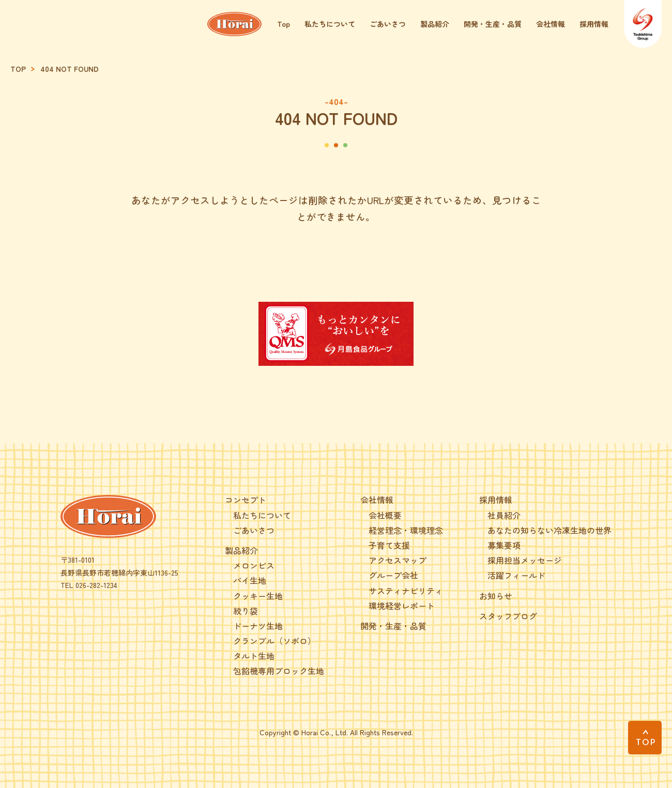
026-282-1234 (96, 585)
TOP (18, 69)
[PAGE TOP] (645, 738)
